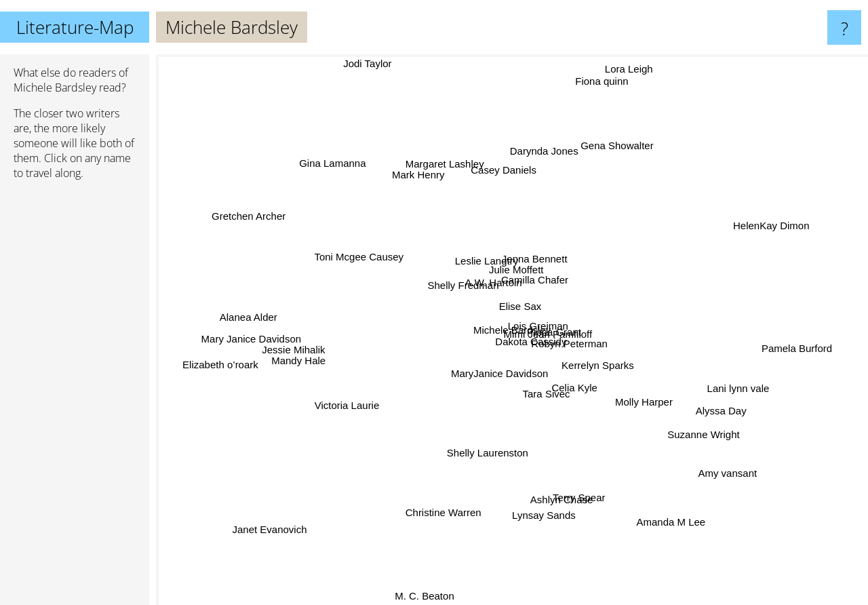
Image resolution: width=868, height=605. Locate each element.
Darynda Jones (535, 139)
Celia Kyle (576, 401)
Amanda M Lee (672, 527)
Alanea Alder (240, 309)
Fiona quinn (600, 83)
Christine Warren (436, 516)
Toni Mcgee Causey (368, 262)
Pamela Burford (793, 346)
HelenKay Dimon (750, 234)
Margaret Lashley (450, 177)
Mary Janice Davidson (262, 342)
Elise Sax (523, 311)
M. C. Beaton (422, 596)
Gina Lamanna (332, 154)
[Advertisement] (75, 398)
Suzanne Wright (714, 432)
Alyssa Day (697, 404)
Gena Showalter (614, 151)
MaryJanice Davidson (493, 390)
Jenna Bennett (541, 258)
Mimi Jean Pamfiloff (565, 327)
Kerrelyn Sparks (565, 337)
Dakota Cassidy (550, 350)
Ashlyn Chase (557, 481)
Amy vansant (723, 473)
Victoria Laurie (362, 405)
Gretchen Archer (238, 215)
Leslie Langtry (481, 265)
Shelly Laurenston (466, 453)
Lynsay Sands (541, 526)
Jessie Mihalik (318, 354)
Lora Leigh (624, 68)
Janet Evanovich (262, 533)
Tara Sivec (540, 399)
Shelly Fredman (459, 287)
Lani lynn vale (713, 379)
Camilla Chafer (548, 285)
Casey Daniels (509, 180)
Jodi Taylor (374, 63)
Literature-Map (75, 27)
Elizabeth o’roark (220, 367)
